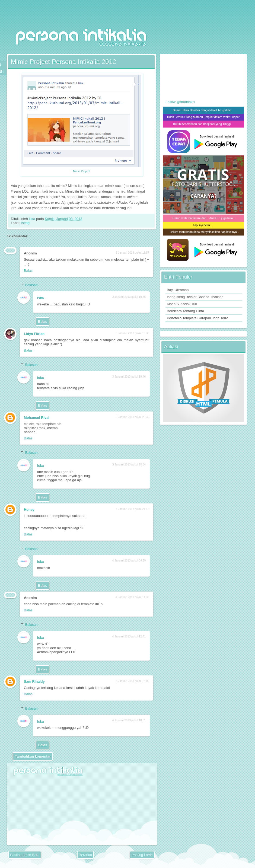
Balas (28, 271)
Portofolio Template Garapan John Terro (197, 318)
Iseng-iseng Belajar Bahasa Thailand (195, 297)
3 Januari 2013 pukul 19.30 (133, 333)
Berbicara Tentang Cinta (185, 311)
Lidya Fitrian (34, 334)
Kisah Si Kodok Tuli (182, 304)
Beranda (85, 855)
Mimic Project (81, 171)
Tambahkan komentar (33, 756)
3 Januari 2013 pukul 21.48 (133, 509)
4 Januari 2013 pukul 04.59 (129, 561)
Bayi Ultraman (178, 290)
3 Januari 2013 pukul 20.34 (129, 465)
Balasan (31, 285)
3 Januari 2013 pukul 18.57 (133, 253)
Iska (32, 219)
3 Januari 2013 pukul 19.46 (129, 377)
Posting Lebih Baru (25, 855)
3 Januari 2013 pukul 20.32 (133, 417)
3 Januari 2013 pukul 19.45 (129, 297)
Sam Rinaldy (34, 682)
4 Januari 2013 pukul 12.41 (129, 636)
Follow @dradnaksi (180, 102)
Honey (29, 510)
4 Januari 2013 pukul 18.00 (133, 681)
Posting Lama (142, 855)
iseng (25, 223)
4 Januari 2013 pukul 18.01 (129, 720)
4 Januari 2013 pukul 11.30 (133, 597)
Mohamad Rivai (37, 418)
